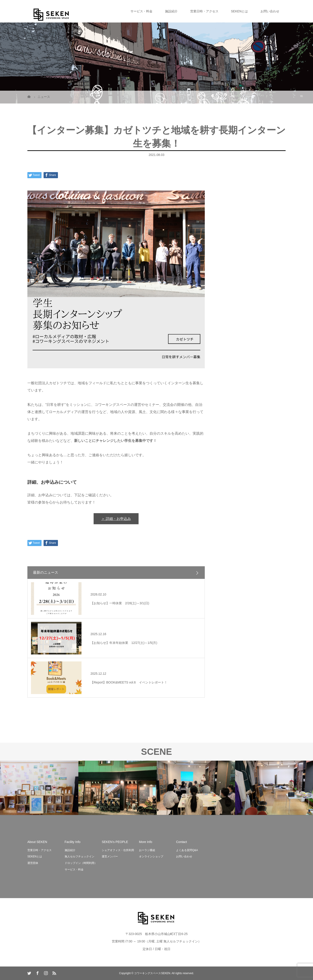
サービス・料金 (141, 11)
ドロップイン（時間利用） (81, 863)
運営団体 (33, 863)
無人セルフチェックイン (79, 856)
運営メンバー (110, 856)
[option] (39, 788)
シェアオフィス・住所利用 (118, 850)
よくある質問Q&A (187, 850)
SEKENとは (239, 11)
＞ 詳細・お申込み (116, 519)
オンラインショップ (151, 856)
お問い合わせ (270, 11)
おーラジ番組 (147, 850)
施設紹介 (171, 11)
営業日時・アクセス (204, 11)
